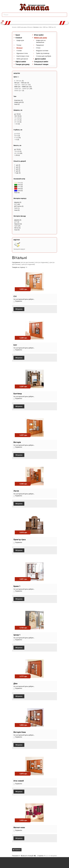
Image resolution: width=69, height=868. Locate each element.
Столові (19, 51)
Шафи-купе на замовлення (41, 41)
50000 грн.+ (18, 90)
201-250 (17, 120)
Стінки (38, 48)
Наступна (54, 856)
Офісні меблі (21, 62)
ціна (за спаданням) (28, 264)
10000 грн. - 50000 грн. (22, 89)
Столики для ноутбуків (44, 56)
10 (26, 267)
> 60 (16, 140)
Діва (15, 683)
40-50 (16, 136)
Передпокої (40, 45)
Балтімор (18, 394)
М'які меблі (39, 35)
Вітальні (30, 27)
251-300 (17, 122)
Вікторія (17, 442)
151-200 (17, 118)
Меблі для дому (22, 27)
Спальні (19, 38)
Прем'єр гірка (20, 539)
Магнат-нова (19, 827)
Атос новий (19, 781)
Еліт (15, 345)
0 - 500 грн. (18, 81)
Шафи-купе (20, 40)
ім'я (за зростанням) (27, 262)
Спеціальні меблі (41, 62)
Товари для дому (22, 64)
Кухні (18, 35)
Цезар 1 (17, 635)
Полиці (19, 45)
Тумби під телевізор (43, 53)
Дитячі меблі (40, 59)
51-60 (16, 138)
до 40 (16, 134)
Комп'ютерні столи (23, 56)
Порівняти (17, 850)
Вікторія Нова (20, 732)
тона (17, 183)
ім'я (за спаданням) (42, 262)
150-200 (17, 151)
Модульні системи (42, 51)
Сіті (15, 296)
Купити (19, 309)
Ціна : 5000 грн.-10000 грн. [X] (48, 27)
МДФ (16, 208)
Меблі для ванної (22, 59)
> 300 (16, 124)
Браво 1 (17, 586)
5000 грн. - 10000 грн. (22, 87)
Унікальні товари (41, 64)
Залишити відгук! (19, 249)
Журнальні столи (22, 53)
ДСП (16, 204)
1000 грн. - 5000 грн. (21, 85)
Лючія (16, 491)
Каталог (14, 27)
